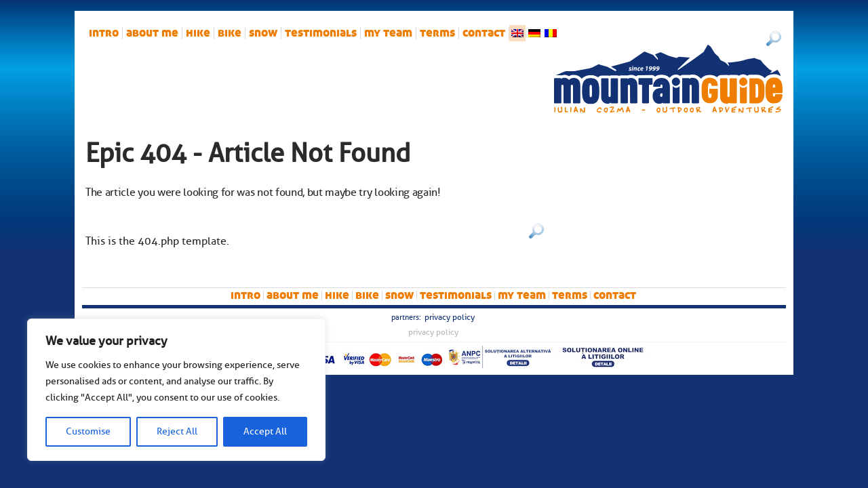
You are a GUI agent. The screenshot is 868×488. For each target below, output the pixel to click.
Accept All (265, 431)
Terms (437, 33)
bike (230, 33)
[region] (176, 390)
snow (263, 33)
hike (198, 33)
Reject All (177, 431)
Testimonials (321, 33)
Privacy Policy (450, 317)
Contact (484, 33)
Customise (88, 431)
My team (388, 33)
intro (104, 33)
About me (152, 33)
